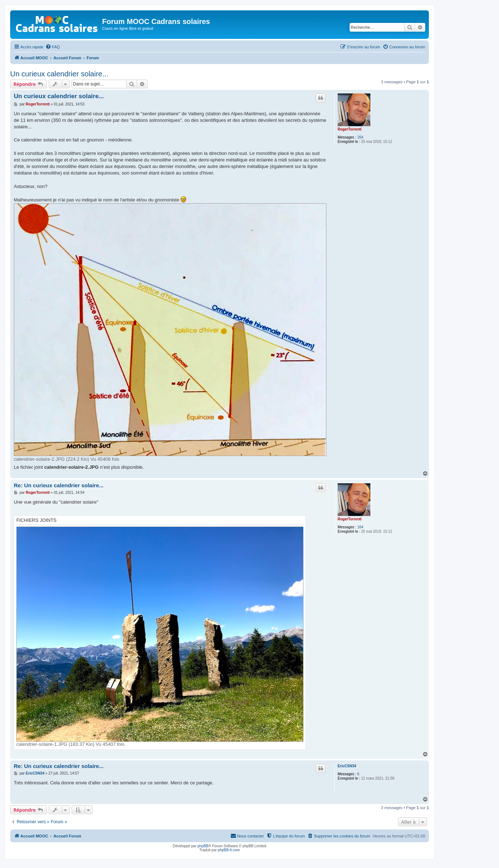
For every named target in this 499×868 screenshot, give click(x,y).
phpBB (203, 846)
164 (360, 137)
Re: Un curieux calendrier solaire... (59, 485)
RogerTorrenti (350, 129)
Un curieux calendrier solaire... (59, 74)
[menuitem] (53, 47)
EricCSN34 (347, 766)
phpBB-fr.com (229, 850)
